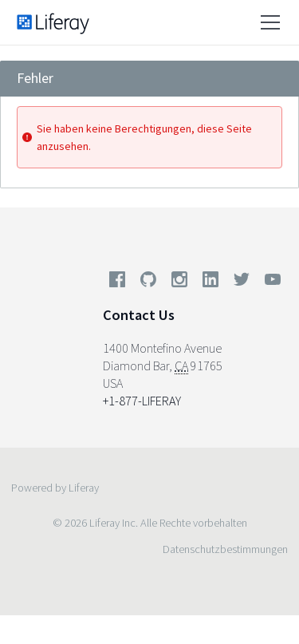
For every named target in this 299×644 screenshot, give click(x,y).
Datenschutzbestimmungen (225, 549)
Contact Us (139, 315)
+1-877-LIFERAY (142, 401)
